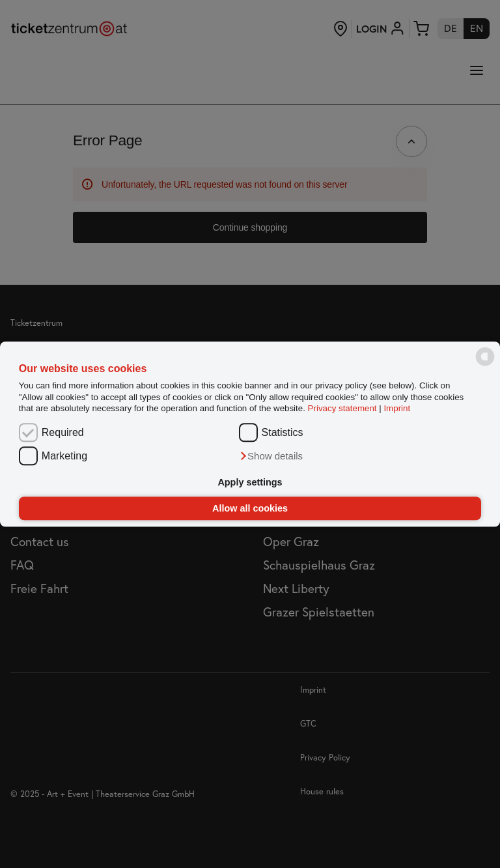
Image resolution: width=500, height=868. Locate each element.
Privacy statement (342, 408)
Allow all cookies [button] (250, 508)
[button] (271, 456)
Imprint (397, 408)
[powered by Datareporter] (485, 365)
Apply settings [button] (250, 483)
